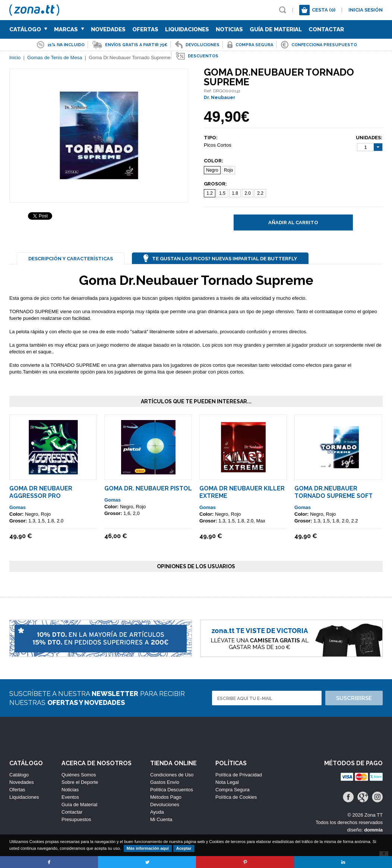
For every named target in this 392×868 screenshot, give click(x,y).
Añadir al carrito (293, 222)
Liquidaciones (187, 29)
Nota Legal (227, 782)
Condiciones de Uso (172, 775)
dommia (373, 830)
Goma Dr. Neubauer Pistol (148, 488)
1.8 (235, 193)
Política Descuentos (172, 790)
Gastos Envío (165, 782)
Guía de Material (276, 29)
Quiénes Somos (79, 775)
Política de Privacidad (239, 775)
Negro (212, 170)
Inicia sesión (366, 10)
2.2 (260, 193)
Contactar (326, 29)
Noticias (229, 29)
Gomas (18, 507)
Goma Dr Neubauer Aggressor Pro (41, 492)
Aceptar (184, 848)
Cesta (324, 10)
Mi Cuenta (161, 819)
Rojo (229, 170)
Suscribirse (354, 698)
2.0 (248, 193)
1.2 (210, 193)
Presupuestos (76, 819)
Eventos (70, 797)
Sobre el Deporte (80, 782)
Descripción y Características (71, 259)
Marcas (69, 29)
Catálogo (28, 29)
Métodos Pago (166, 797)
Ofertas (145, 29)
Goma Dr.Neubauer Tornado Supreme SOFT (333, 492)
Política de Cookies (236, 797)
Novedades (108, 29)
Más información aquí (148, 848)
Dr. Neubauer (219, 98)
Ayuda (157, 812)
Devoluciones (165, 805)
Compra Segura (233, 790)
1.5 (222, 193)
